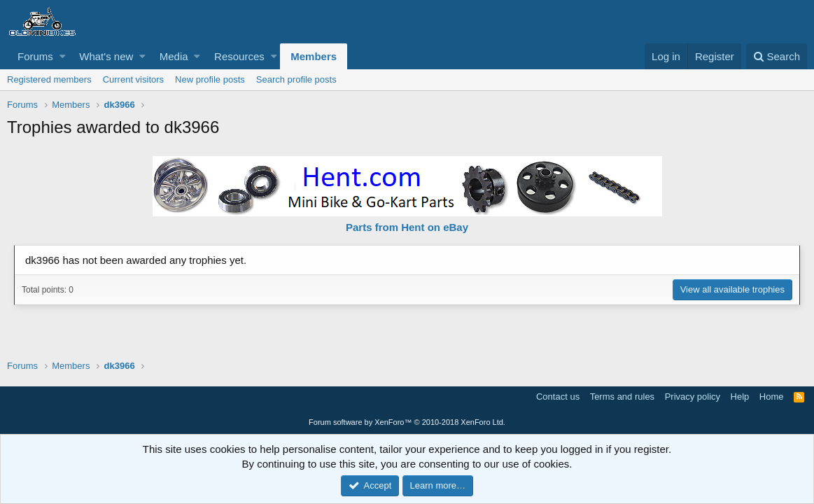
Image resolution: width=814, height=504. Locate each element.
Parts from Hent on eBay (407, 227)
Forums (35, 56)
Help (740, 397)
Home (772, 397)
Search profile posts (296, 79)
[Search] (777, 56)
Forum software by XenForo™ (407, 422)
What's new (106, 56)
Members (314, 56)
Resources (239, 56)
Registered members (49, 79)
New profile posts (210, 79)
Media (174, 56)
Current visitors (133, 79)
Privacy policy (693, 397)
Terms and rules (622, 397)
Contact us (558, 397)
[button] (63, 56)
